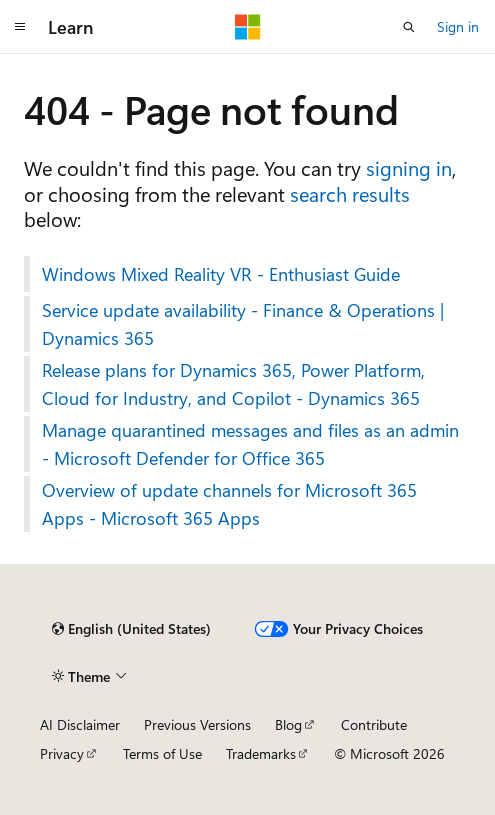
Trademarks (261, 753)
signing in (409, 167)
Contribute (374, 724)
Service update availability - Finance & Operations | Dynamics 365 (243, 324)
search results (350, 193)
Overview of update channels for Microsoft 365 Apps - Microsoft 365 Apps (229, 504)
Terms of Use (162, 753)
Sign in (458, 26)
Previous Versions (197, 724)
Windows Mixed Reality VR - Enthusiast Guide (221, 274)
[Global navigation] (20, 27)
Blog (288, 724)
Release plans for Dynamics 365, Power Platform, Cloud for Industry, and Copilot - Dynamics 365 (233, 384)
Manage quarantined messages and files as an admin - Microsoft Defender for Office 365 (250, 444)
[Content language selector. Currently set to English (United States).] (131, 629)
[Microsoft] (248, 27)
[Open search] (409, 27)
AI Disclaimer (80, 724)
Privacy (62, 753)
